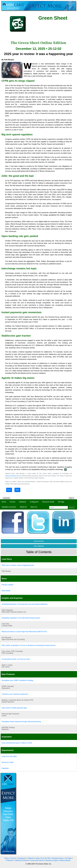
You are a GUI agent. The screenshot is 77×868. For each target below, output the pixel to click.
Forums (13, 502)
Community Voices (37, 860)
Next (17, 490)
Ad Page (61, 502)
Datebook (23, 502)
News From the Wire (43, 858)
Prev (9, 490)
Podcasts (9, 860)
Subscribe (6, 498)
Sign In (72, 498)
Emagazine (22, 858)
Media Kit (23, 507)
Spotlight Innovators (9, 507)
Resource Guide (48, 502)
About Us (34, 507)
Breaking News (58, 858)
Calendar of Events (21, 860)
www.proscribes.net (12, 476)
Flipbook (31, 858)
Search (72, 507)
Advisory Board (65, 860)
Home (4, 502)
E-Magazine (34, 502)
